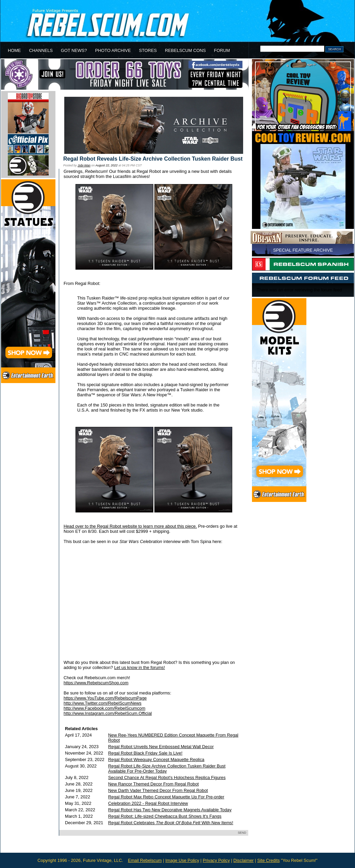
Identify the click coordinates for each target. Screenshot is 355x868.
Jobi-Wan (84, 165)
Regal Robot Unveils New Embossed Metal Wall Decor (161, 747)
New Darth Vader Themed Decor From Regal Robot (158, 790)
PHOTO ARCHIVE (113, 50)
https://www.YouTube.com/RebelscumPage (105, 698)
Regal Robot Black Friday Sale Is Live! (145, 753)
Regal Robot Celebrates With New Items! (171, 823)
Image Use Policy (182, 860)
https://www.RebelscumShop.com (96, 683)
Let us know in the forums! (140, 667)
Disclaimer (243, 860)
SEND (242, 833)
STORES (148, 50)
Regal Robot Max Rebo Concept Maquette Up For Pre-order (166, 797)
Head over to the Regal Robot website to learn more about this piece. (130, 526)
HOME (14, 50)
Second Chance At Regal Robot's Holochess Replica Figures (167, 777)
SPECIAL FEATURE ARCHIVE (303, 250)
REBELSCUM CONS (185, 50)
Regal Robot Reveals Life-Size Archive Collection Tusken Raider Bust (153, 159)
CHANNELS (41, 50)
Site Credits (268, 860)
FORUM (222, 50)
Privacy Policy (216, 860)
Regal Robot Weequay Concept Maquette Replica (156, 759)
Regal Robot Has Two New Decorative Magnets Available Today (170, 810)
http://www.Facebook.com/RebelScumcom (104, 708)
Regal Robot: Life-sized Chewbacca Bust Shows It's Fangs (165, 816)
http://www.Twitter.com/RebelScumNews (103, 703)
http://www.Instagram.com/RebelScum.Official (108, 713)
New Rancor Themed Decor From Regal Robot (153, 784)
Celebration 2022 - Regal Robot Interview (148, 803)
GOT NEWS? (74, 50)
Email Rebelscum (145, 860)
